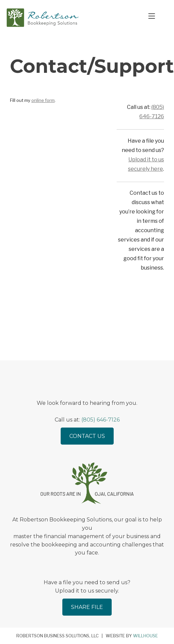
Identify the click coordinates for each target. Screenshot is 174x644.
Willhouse (145, 636)
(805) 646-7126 (100, 420)
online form (43, 102)
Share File (87, 607)
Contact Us (87, 436)
